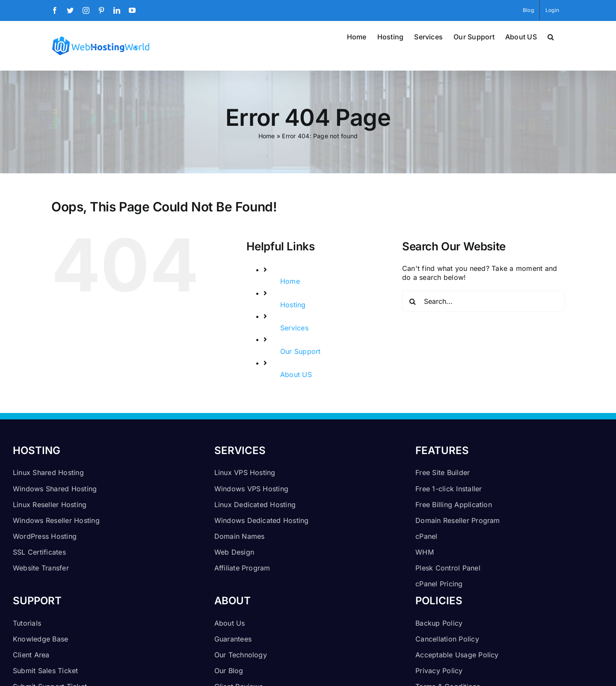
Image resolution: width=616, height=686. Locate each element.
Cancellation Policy (447, 639)
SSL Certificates (39, 552)
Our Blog (229, 671)
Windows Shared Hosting (55, 489)
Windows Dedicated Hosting (262, 520)
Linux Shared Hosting (48, 472)
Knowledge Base (40, 639)
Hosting (293, 305)
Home (267, 136)
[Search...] (483, 301)
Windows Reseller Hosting (56, 520)
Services (294, 328)
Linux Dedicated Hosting (255, 505)
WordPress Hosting (45, 536)
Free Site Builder (443, 472)
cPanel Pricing (439, 584)
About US (296, 374)
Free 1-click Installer (449, 489)
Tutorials (27, 623)
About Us (230, 623)
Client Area (31, 655)
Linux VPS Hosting (245, 472)
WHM (425, 552)
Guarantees (233, 639)
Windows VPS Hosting (252, 489)
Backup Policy (439, 623)
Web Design (234, 552)
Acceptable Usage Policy (457, 655)
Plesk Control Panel (448, 568)
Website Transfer (41, 568)
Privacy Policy (439, 671)
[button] (551, 36)
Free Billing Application (454, 505)
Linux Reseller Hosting (50, 505)
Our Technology (241, 655)
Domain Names (240, 536)
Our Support (301, 351)
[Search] (413, 301)
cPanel (426, 536)
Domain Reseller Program (458, 520)
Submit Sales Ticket (46, 671)
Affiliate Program (242, 568)
